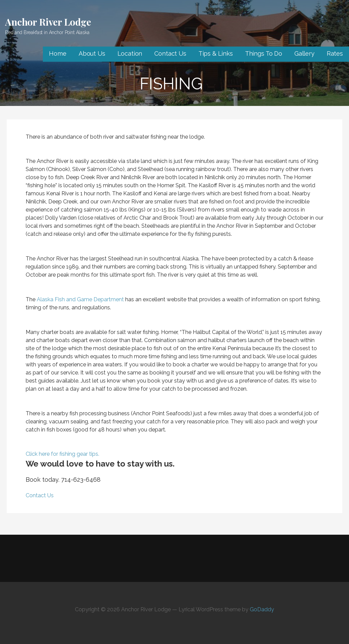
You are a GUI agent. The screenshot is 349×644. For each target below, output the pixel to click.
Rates (335, 53)
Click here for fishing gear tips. (63, 454)
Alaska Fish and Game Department (80, 299)
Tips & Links (216, 53)
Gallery (304, 53)
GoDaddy (262, 609)
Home (58, 53)
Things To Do (264, 53)
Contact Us (170, 53)
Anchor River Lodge (48, 22)
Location (130, 53)
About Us (92, 53)
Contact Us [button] (40, 495)
